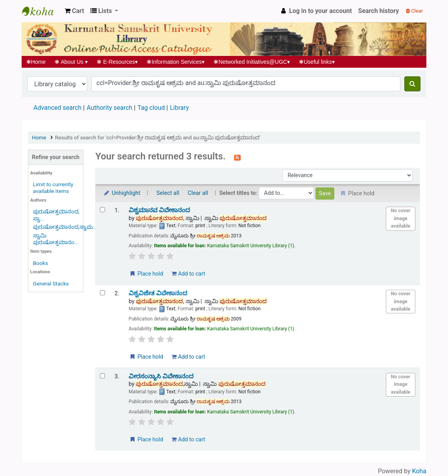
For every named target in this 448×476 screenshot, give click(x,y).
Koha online (42, 11)
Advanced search (57, 108)
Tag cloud (151, 108)
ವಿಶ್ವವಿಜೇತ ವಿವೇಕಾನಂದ (158, 293)
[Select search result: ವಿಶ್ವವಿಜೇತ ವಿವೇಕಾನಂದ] (102, 293)
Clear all (198, 193)
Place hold (146, 274)
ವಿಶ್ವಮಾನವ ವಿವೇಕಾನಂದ (159, 210)
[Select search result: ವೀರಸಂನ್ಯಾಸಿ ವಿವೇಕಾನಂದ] (102, 376)
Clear (414, 11)
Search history (379, 11)
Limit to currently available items (53, 188)
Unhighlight (122, 193)
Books (41, 263)
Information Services (176, 62)
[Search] (412, 84)
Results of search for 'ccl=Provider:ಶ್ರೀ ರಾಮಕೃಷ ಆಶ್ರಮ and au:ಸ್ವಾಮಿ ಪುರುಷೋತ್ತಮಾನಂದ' (158, 137)
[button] (74, 11)
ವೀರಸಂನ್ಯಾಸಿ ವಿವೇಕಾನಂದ (161, 376)
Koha (419, 471)
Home (36, 62)
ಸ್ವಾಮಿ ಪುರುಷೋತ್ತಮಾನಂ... (56, 239)
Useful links (317, 62)
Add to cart (188, 274)
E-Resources (117, 62)
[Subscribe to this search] (237, 157)
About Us (71, 62)
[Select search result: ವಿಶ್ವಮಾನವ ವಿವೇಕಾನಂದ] (102, 210)
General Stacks (51, 283)
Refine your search (56, 157)
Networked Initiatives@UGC (252, 62)
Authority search (109, 108)
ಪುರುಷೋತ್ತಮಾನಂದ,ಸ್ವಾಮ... (65, 227)
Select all (168, 193)
